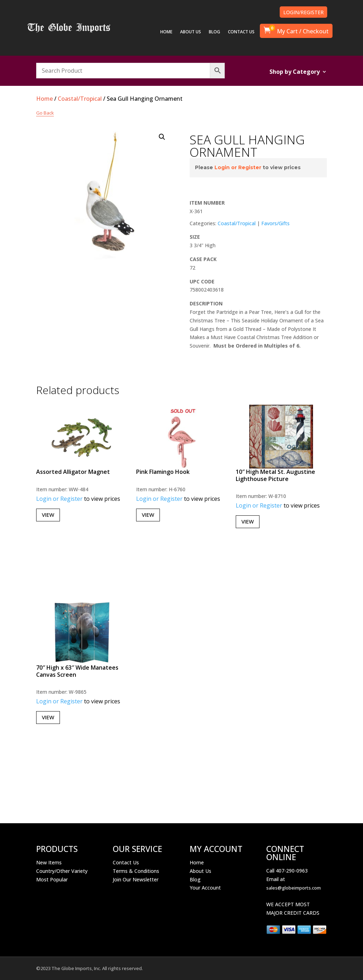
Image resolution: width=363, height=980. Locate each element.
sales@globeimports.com (294, 888)
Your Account (205, 888)
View (48, 515)
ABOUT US (191, 32)
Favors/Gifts (275, 223)
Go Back (45, 113)
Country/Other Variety (62, 871)
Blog (195, 879)
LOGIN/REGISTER (303, 12)
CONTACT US (241, 32)
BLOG (214, 32)
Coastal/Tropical (80, 99)
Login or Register (238, 167)
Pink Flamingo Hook (163, 472)
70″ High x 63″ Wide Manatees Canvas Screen (77, 671)
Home (44, 99)
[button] (162, 137)
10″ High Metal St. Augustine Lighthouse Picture (275, 475)
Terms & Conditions (136, 871)
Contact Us (126, 862)
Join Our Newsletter (136, 879)
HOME (166, 32)
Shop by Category (295, 72)
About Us (200, 871)
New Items (49, 862)
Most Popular (52, 879)
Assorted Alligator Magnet (73, 472)
